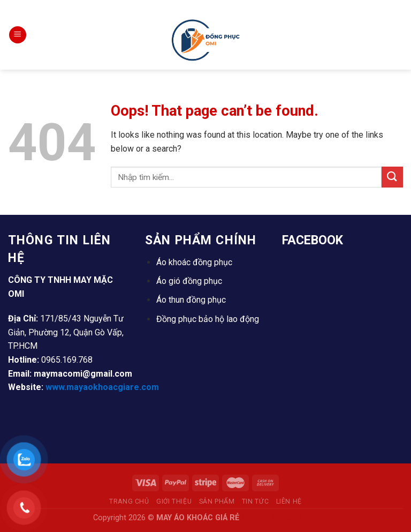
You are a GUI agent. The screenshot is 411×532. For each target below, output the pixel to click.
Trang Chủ (129, 501)
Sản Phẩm (217, 501)
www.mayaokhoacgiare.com (102, 387)
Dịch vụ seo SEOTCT (280, 518)
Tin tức (255, 501)
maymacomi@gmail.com (83, 374)
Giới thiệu (174, 501)
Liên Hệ (289, 501)
